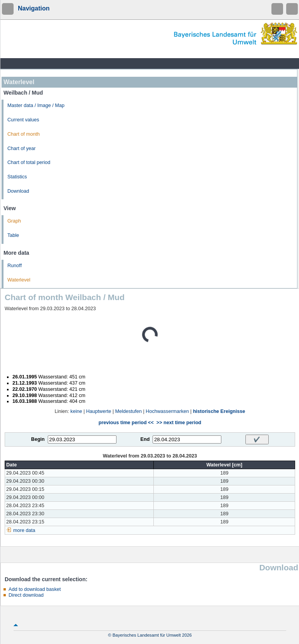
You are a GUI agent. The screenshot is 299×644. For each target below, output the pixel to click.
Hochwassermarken (167, 411)
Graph (14, 221)
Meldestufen (128, 411)
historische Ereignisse (219, 411)
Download (18, 191)
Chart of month (23, 134)
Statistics (17, 177)
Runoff (15, 266)
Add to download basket (35, 589)
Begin (38, 439)
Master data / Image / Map (36, 105)
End (145, 439)
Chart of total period (29, 162)
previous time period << (126, 423)
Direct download (26, 595)
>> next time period (179, 423)
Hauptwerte (99, 411)
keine (76, 411)
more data (24, 530)
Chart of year (22, 148)
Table (13, 235)
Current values (23, 120)
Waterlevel (19, 280)
